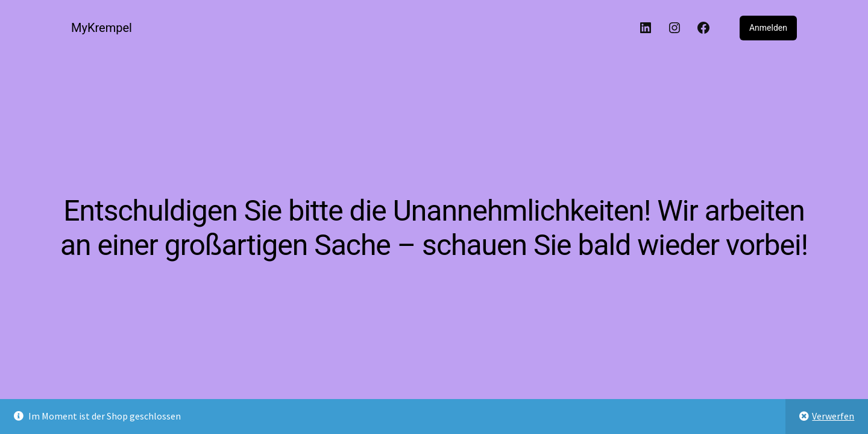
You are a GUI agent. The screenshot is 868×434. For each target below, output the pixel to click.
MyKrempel (102, 28)
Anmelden (768, 28)
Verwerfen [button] (833, 416)
